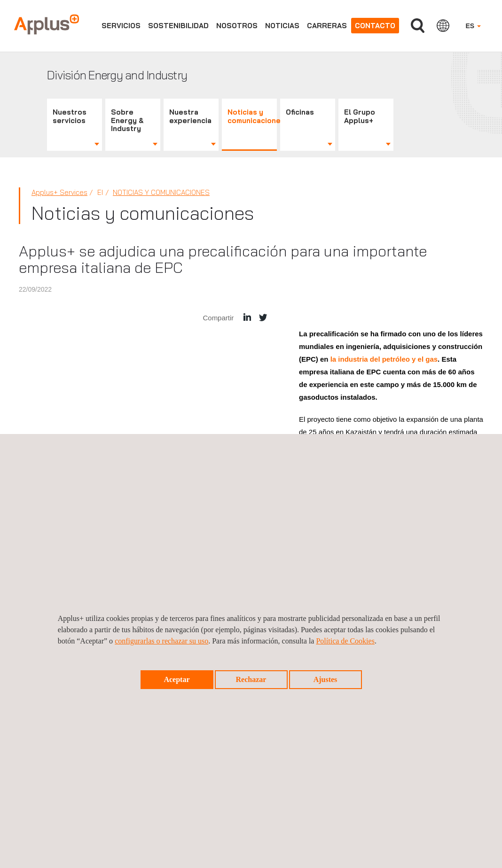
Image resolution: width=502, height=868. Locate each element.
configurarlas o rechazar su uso (161, 641)
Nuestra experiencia (190, 116)
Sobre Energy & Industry (127, 120)
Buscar (418, 26)
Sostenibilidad (178, 26)
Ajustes (326, 679)
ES (473, 26)
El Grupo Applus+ (360, 116)
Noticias (282, 26)
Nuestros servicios (70, 116)
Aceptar (176, 679)
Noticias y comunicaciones (252, 116)
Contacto (375, 26)
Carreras (327, 26)
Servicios (121, 26)
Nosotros (237, 26)
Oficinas (300, 112)
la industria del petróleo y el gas (384, 359)
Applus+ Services (59, 192)
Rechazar (251, 679)
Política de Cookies (345, 641)
